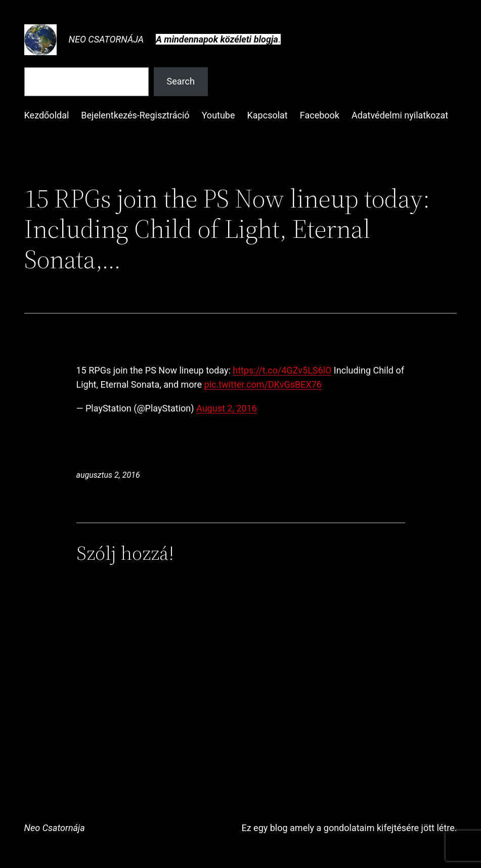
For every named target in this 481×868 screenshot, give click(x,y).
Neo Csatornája (106, 39)
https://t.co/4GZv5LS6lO (282, 370)
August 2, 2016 (227, 408)
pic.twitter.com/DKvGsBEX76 (263, 384)
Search (181, 81)
